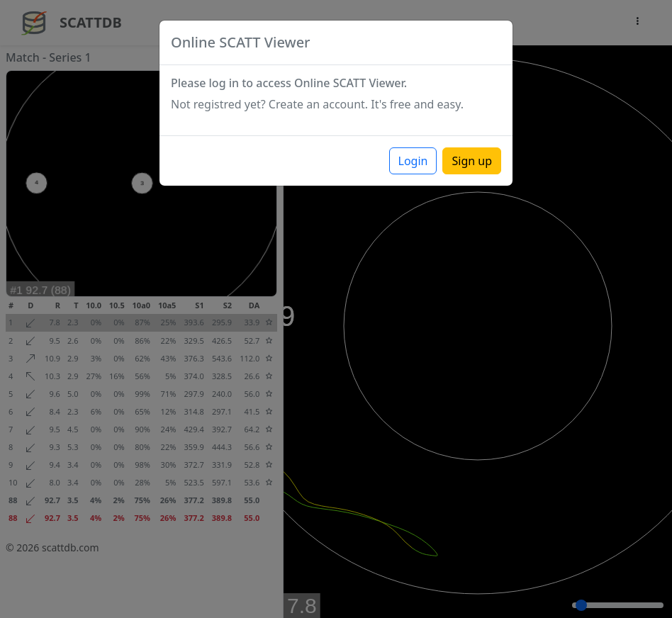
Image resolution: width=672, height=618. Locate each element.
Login (413, 161)
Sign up (472, 161)
